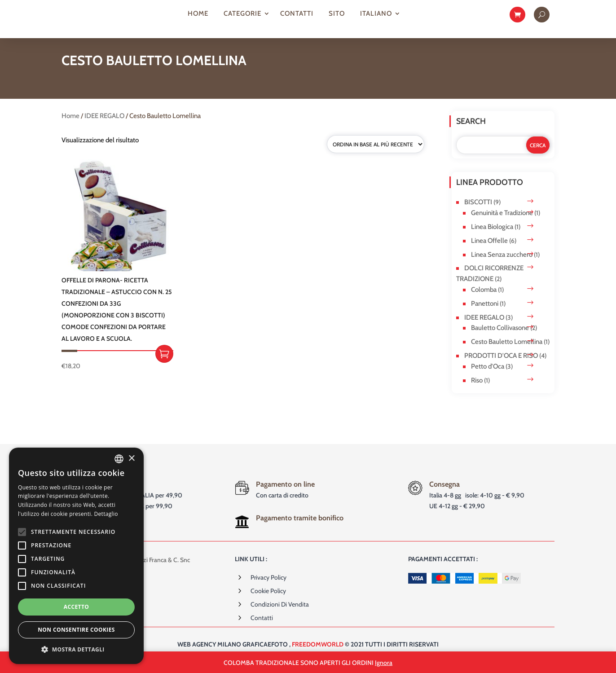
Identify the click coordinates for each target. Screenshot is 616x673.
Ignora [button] (384, 663)
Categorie (242, 13)
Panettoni (485, 315)
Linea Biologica (492, 238)
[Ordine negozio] (376, 156)
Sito (337, 13)
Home (198, 13)
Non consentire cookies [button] (76, 630)
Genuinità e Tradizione (502, 224)
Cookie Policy (268, 602)
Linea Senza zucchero (502, 266)
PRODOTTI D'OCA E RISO (501, 367)
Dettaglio (106, 514)
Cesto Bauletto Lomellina (507, 353)
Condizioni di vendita (280, 616)
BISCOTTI (478, 214)
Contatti (297, 13)
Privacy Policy (268, 589)
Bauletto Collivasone (500, 339)
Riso (477, 391)
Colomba (484, 301)
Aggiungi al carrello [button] (164, 365)
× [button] (131, 459)
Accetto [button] (77, 607)
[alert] (76, 556)
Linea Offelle (489, 252)
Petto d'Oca (488, 378)
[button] (76, 650)
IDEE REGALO (104, 128)
